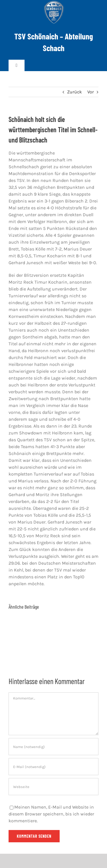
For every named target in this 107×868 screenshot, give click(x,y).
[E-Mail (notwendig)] (53, 767)
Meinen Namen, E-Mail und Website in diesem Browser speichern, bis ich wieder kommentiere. (51, 814)
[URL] (53, 787)
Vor (91, 92)
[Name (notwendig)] (53, 747)
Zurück (74, 92)
